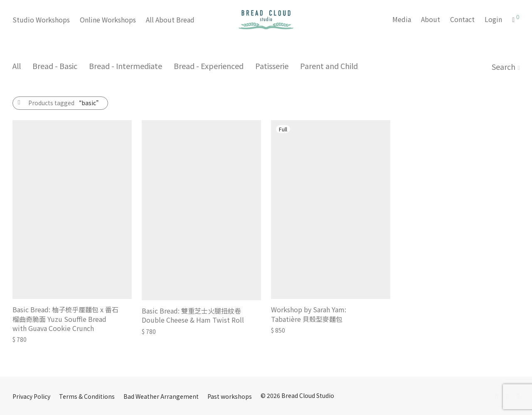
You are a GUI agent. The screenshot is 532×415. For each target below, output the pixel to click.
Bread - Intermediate (126, 66)
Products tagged (65, 103)
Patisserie (272, 66)
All (17, 66)
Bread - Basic (55, 66)
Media (402, 19)
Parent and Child (329, 66)
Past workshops (230, 396)
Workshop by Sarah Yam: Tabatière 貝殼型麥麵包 (309, 314)
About (431, 19)
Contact (462, 19)
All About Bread (170, 20)
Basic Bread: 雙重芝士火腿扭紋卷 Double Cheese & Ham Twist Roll (193, 315)
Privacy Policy (31, 396)
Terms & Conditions (87, 396)
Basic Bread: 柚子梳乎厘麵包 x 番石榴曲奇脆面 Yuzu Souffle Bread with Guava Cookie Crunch (65, 319)
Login (493, 19)
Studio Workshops (41, 20)
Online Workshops (108, 20)
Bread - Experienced (209, 66)
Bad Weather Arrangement (161, 396)
